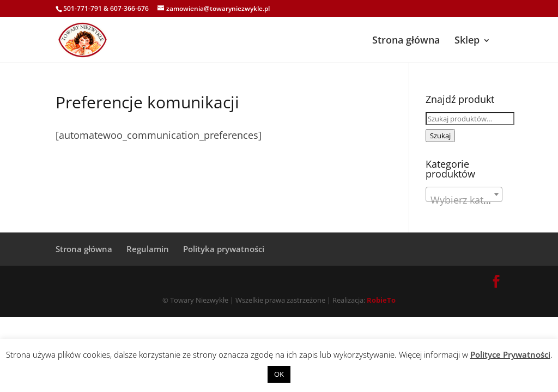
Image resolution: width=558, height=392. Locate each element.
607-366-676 (129, 8)
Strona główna (406, 40)
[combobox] (464, 194)
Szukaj (440, 136)
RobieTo (381, 300)
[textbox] (464, 200)
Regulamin (148, 249)
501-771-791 (83, 8)
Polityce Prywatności (510, 354)
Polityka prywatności (224, 249)
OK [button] (279, 374)
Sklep (467, 40)
